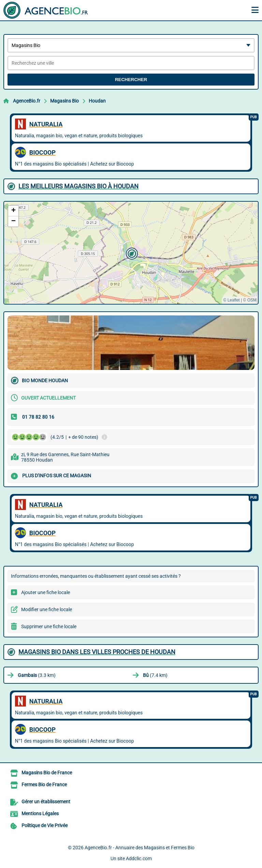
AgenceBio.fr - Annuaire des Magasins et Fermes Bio (140, 848)
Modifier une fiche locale (47, 609)
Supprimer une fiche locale (49, 626)
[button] (131, 253)
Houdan (97, 101)
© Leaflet (231, 300)
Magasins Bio (64, 101)
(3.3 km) (37, 675)
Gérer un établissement (46, 802)
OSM (252, 300)
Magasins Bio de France (47, 773)
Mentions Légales (40, 813)
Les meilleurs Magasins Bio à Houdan (78, 186)
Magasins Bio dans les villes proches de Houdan (97, 652)
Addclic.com (139, 858)
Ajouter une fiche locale (46, 592)
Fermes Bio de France (44, 785)
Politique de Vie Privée (45, 825)
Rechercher (131, 80)
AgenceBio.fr (27, 101)
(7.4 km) (155, 675)
